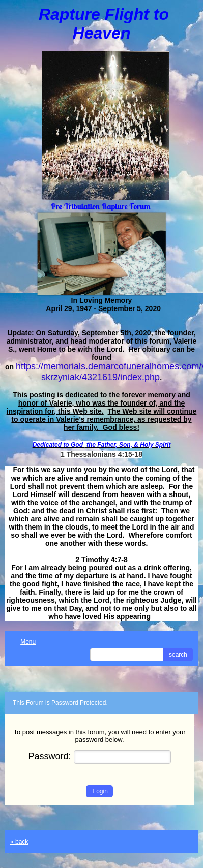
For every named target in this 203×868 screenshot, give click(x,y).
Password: (100, 756)
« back (19, 842)
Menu (23, 642)
